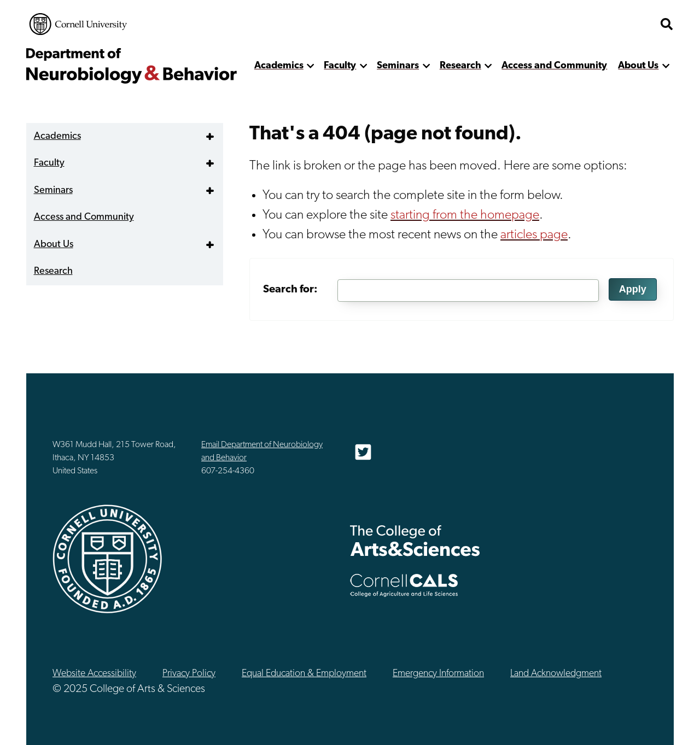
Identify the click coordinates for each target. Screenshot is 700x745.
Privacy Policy (189, 674)
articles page (534, 235)
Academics (279, 66)
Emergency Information (438, 674)
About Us (638, 66)
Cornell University (78, 24)
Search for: (290, 290)
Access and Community (554, 66)
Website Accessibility (94, 674)
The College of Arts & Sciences (415, 540)
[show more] (311, 66)
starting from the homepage (465, 215)
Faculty (340, 66)
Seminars (398, 66)
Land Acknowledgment (556, 674)
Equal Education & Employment (304, 674)
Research (460, 66)
